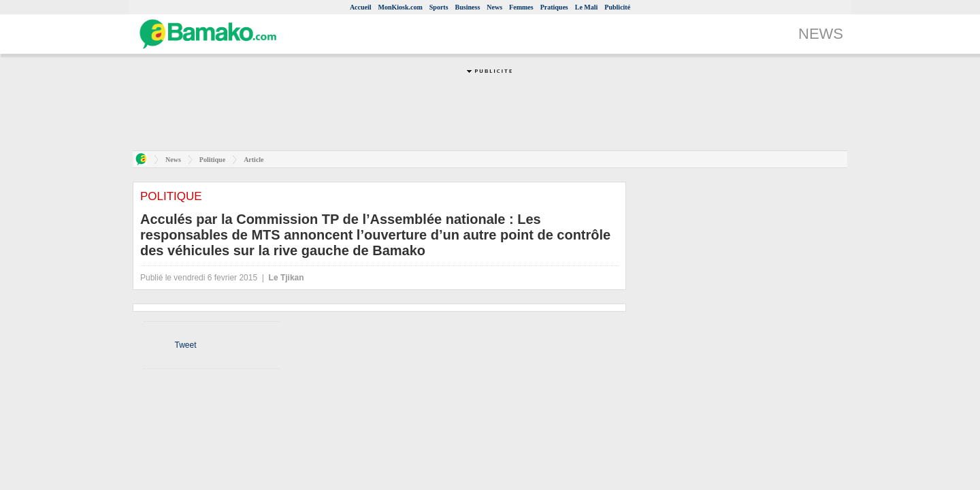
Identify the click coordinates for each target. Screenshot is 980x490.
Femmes (521, 7)
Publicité (617, 7)
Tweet (185, 345)
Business (468, 7)
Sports (439, 7)
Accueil (361, 7)
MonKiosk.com (401, 7)
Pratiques (554, 7)
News (494, 7)
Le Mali (587, 7)
